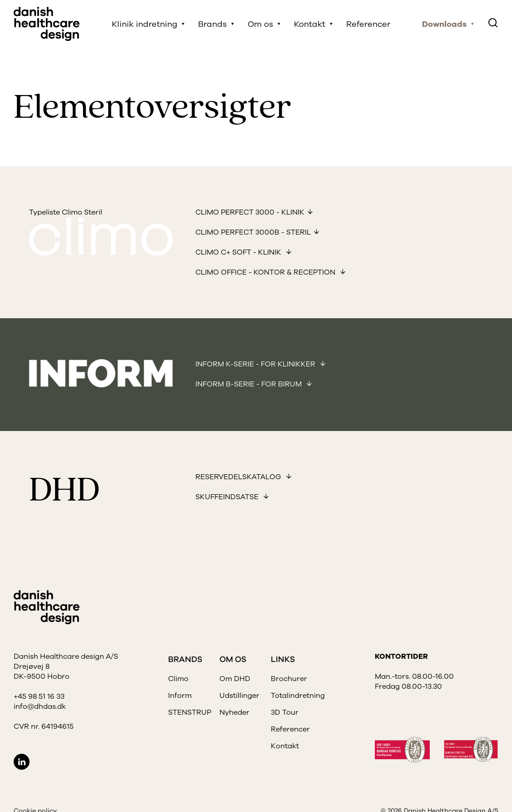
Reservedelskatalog (239, 477)
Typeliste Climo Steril (66, 212)
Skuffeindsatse (228, 497)
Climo (178, 679)
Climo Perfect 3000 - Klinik (250, 212)
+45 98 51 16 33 (39, 697)
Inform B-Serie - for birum (249, 384)
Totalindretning (298, 696)
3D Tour (285, 712)
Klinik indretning (144, 24)
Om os (260, 24)
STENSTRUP (190, 712)
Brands (212, 24)
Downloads (444, 24)
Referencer (368, 24)
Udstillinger (239, 696)
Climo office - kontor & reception (266, 272)
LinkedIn (22, 762)
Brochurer (289, 679)
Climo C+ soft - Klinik (239, 252)
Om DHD (235, 679)
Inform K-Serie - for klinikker (256, 364)
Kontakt (310, 24)
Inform (180, 696)
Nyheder (234, 712)
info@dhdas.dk (40, 707)
